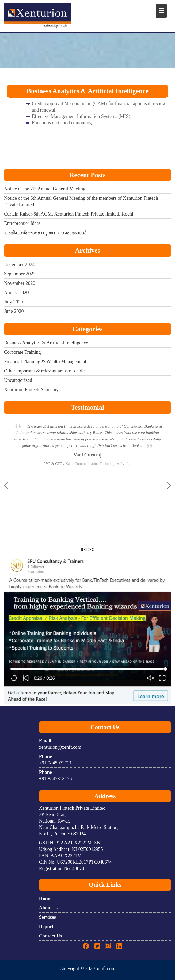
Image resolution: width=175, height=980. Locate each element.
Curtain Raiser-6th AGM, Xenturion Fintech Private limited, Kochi (69, 214)
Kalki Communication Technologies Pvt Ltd (98, 464)
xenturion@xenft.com (60, 747)
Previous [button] (6, 485)
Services (47, 917)
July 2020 (14, 302)
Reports (47, 927)
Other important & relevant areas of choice (45, 371)
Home (45, 898)
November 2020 (20, 283)
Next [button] (169, 485)
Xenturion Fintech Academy (31, 390)
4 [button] (93, 549)
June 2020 (14, 311)
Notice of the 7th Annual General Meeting (45, 189)
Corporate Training (22, 352)
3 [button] (89, 549)
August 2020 (16, 293)
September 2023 (20, 274)
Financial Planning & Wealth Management (45, 362)
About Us (49, 908)
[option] (88, 448)
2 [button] (86, 549)
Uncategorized (18, 380)
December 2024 (19, 264)
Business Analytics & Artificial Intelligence (46, 343)
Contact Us (51, 936)
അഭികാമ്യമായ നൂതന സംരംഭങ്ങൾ (45, 233)
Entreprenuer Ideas (22, 223)
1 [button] (82, 549)
